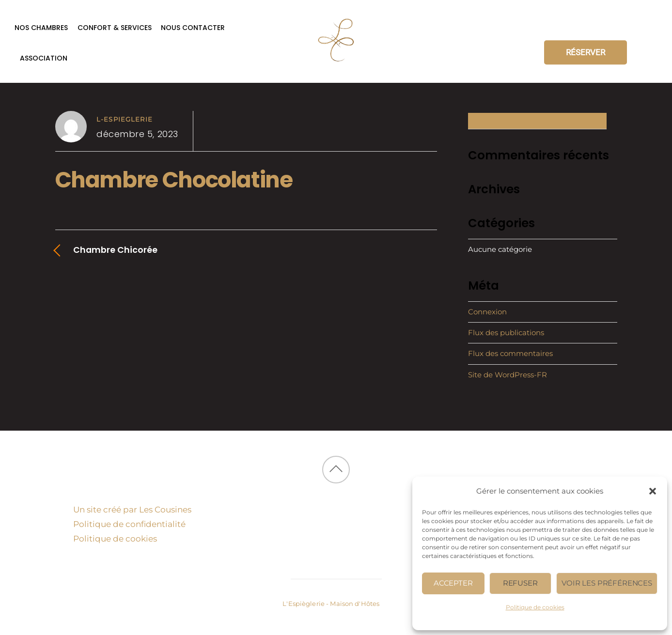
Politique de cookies (535, 607)
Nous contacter (193, 28)
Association (44, 58)
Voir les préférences (607, 583)
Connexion (487, 312)
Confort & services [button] (115, 28)
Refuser (520, 583)
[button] (653, 491)
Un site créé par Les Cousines (132, 510)
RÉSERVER (586, 52)
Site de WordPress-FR (508, 375)
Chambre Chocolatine (174, 180)
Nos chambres (41, 28)
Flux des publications (506, 333)
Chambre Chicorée (115, 250)
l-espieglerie (125, 119)
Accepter (453, 583)
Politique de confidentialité (129, 524)
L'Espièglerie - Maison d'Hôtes (331, 604)
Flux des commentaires (510, 353)
